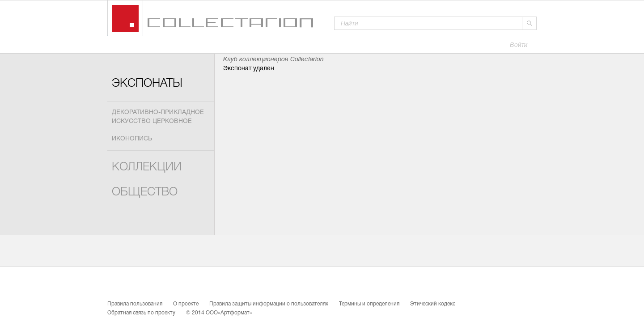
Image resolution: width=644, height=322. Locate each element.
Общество (145, 193)
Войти (519, 45)
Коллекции (147, 167)
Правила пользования (135, 304)
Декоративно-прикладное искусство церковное (158, 117)
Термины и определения (369, 304)
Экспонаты (147, 84)
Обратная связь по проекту (141, 313)
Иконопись (132, 139)
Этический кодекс (433, 304)
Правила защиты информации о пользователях (269, 304)
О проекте (186, 304)
